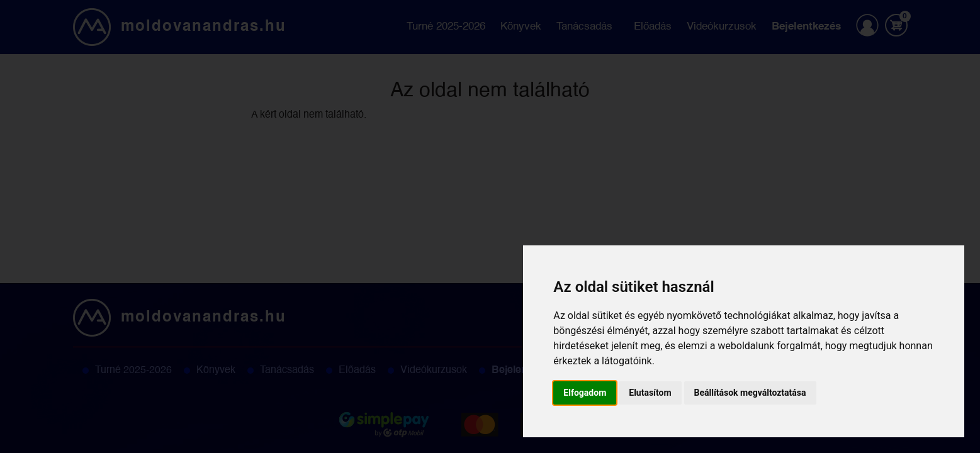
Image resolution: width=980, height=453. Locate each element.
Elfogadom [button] (585, 393)
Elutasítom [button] (650, 393)
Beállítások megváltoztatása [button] (750, 393)
